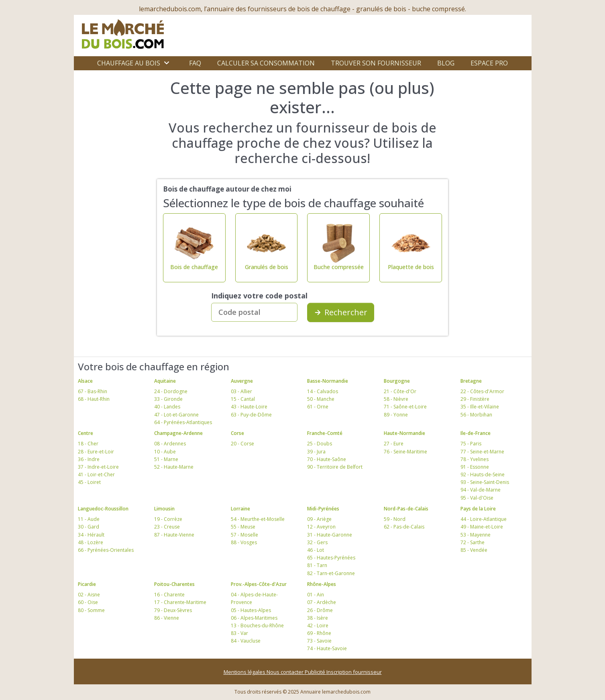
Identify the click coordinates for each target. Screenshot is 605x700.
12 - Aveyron (321, 527)
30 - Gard (89, 527)
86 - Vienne (167, 618)
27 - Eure (394, 444)
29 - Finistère (475, 399)
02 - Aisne (89, 595)
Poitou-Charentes (174, 584)
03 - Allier (241, 391)
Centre (86, 433)
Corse (237, 433)
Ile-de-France (476, 433)
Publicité (316, 672)
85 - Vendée (474, 550)
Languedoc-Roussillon (103, 509)
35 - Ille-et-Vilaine (480, 407)
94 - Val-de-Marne (481, 490)
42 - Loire (318, 626)
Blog (446, 63)
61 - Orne (318, 407)
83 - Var (239, 633)
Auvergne (242, 381)
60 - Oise (88, 602)
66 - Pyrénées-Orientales (106, 550)
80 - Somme (91, 610)
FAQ (195, 63)
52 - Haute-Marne (174, 467)
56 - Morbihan (476, 415)
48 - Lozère (91, 542)
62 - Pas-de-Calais (404, 527)
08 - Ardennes (170, 444)
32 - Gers (317, 542)
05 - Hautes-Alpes (251, 610)
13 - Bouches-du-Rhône (257, 626)
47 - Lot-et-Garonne (176, 415)
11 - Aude (89, 519)
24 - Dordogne (171, 391)
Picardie (87, 584)
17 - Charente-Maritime (180, 602)
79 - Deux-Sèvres (173, 610)
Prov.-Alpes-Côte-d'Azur (259, 584)
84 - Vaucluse (246, 641)
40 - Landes (167, 407)
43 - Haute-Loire (249, 407)
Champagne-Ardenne (178, 433)
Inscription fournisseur (354, 672)
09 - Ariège (319, 519)
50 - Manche (321, 399)
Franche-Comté (325, 433)
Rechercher (341, 312)
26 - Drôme (320, 610)
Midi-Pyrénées (323, 509)
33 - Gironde (168, 399)
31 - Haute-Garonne (330, 535)
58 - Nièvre (396, 399)
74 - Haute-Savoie (327, 648)
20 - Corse (242, 444)
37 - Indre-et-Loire (98, 467)
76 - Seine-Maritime (405, 452)
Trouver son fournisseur (376, 63)
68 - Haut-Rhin (94, 399)
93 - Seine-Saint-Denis (485, 482)
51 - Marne (166, 459)
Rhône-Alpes (322, 584)
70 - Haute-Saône (327, 459)
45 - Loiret (89, 482)
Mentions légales (245, 672)
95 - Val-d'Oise (477, 498)
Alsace (85, 381)
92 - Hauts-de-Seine (483, 474)
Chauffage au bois (129, 63)
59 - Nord (395, 519)
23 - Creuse (167, 527)
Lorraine (240, 509)
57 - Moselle (244, 535)
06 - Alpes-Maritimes (254, 618)
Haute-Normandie (404, 433)
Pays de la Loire (478, 509)
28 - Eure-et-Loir (96, 452)
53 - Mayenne (476, 535)
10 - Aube (165, 452)
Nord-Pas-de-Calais (406, 509)
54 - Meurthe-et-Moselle (258, 519)
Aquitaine (165, 381)
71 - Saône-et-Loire (405, 407)
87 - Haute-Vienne (174, 535)
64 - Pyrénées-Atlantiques (183, 422)
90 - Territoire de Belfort (335, 467)
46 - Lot (316, 550)
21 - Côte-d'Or (400, 391)
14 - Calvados (323, 391)
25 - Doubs (320, 444)
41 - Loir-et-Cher (96, 474)
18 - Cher (88, 444)
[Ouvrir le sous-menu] (167, 63)
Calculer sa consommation (266, 63)
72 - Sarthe (473, 542)
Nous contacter (286, 672)
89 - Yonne (396, 415)
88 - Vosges (244, 542)
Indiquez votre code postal (259, 296)
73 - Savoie (319, 641)
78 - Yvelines (475, 459)
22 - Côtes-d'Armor (482, 391)
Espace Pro (489, 63)
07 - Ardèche (322, 602)
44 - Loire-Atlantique (484, 519)
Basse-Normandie (328, 381)
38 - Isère (318, 618)
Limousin (164, 509)
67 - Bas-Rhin (93, 391)
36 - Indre (89, 459)
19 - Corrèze (168, 519)
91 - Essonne (475, 467)
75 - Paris (471, 444)
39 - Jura (316, 452)
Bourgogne (397, 381)
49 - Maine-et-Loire (482, 527)
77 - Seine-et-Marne (482, 452)
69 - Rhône (319, 633)
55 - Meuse (243, 527)
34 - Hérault (91, 535)
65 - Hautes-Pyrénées (331, 558)
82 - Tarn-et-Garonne (331, 573)
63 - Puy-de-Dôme (251, 415)
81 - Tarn (317, 565)
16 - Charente (169, 595)
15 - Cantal (243, 399)
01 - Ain (316, 595)
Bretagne (471, 381)
